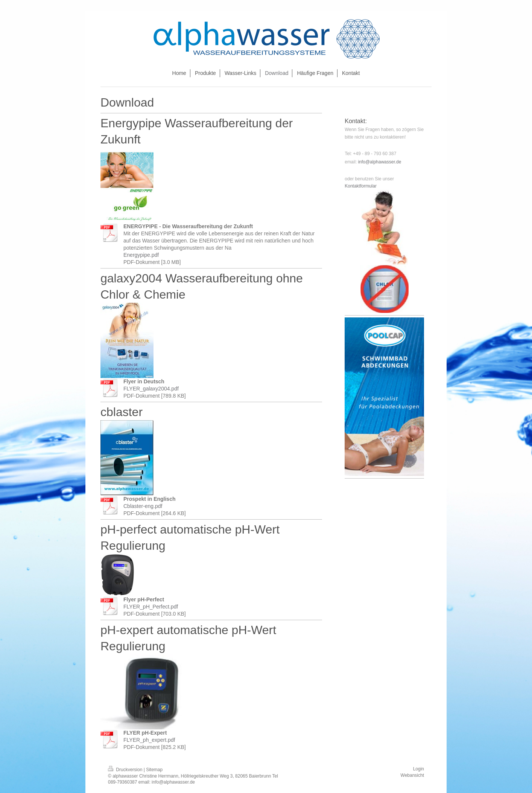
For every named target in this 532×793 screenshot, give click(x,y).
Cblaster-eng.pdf (143, 506)
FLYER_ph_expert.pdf (149, 740)
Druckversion (126, 770)
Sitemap (154, 770)
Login (419, 769)
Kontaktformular (361, 186)
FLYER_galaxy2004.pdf (151, 389)
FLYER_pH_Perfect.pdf (151, 607)
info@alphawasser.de (380, 162)
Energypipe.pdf (141, 255)
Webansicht (412, 775)
